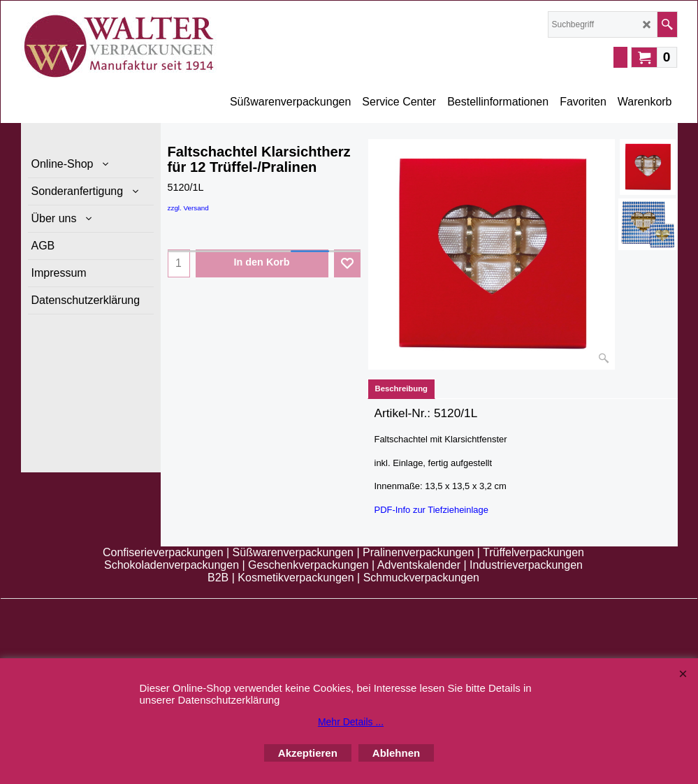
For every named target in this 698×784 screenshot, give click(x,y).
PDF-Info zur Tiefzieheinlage (431, 510)
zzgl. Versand (188, 208)
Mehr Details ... (351, 722)
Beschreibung (402, 389)
